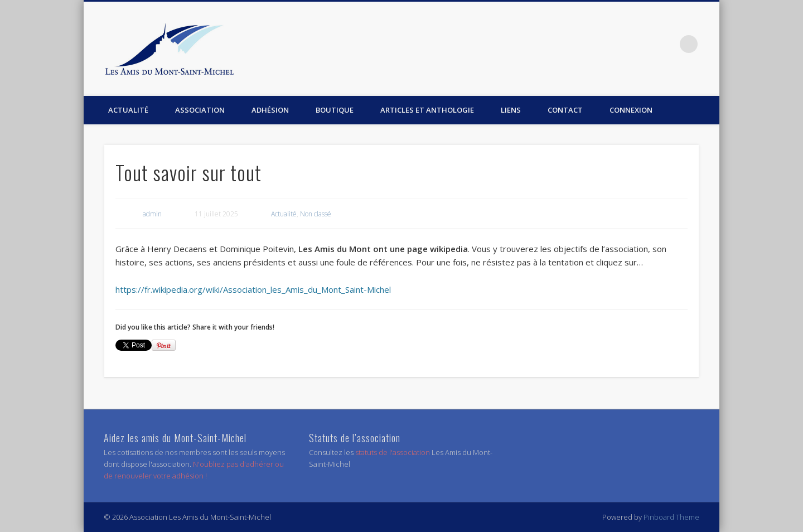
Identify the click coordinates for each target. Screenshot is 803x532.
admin (152, 214)
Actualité (128, 110)
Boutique (335, 110)
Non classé (316, 214)
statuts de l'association (393, 452)
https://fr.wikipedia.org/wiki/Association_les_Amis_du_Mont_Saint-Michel (253, 289)
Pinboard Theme (671, 517)
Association (200, 110)
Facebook (666, 44)
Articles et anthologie (427, 110)
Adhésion (270, 110)
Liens (511, 110)
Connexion (631, 110)
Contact (565, 110)
